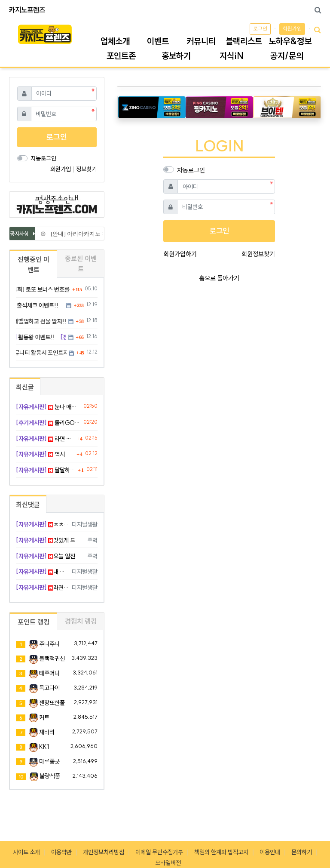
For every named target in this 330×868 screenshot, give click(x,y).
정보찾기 (86, 169)
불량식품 (50, 776)
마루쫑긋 (49, 761)
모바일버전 (168, 863)
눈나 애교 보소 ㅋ (48, 407)
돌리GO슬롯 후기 (48, 423)
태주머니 (49, 673)
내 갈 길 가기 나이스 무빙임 (42, 572)
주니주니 (49, 644)
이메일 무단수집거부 (159, 852)
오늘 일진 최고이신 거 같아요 (50, 556)
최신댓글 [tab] (28, 505)
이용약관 (61, 852)
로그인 (260, 29)
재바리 (47, 732)
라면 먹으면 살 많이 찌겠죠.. (45, 439)
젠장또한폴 (52, 703)
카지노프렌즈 (27, 10)
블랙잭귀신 (52, 659)
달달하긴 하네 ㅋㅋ (46, 470)
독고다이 (49, 688)
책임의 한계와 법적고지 (221, 852)
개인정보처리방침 (104, 852)
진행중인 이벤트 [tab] (34, 265)
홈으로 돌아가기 (219, 278)
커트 (44, 717)
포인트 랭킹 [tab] (34, 622)
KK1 (44, 747)
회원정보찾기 (258, 254)
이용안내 (270, 852)
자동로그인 (191, 170)
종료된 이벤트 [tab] (81, 264)
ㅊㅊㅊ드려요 (42, 524)
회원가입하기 (180, 254)
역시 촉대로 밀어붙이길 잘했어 (45, 454)
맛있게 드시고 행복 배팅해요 (50, 540)
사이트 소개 (26, 852)
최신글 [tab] (25, 387)
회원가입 (292, 29)
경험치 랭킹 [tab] (81, 621)
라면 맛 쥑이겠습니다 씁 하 (42, 588)
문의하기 (302, 852)
